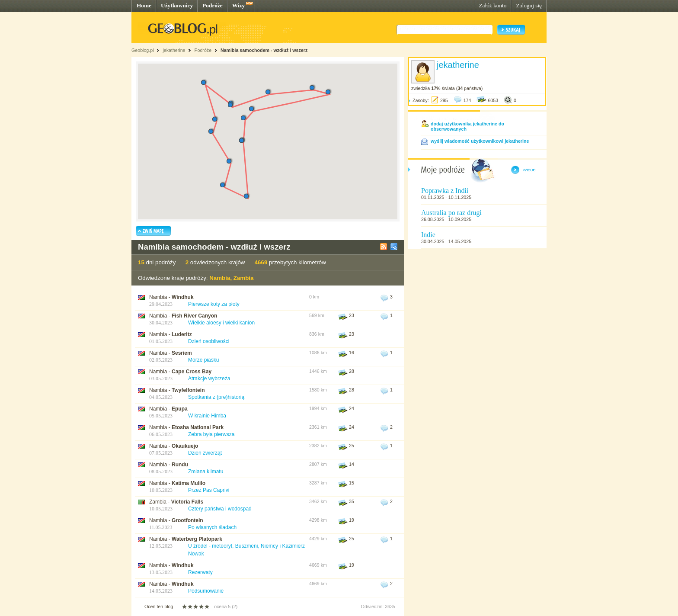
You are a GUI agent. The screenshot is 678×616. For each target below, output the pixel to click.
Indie (428, 235)
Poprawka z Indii (445, 191)
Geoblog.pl (143, 50)
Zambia (244, 278)
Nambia (220, 278)
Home (144, 5)
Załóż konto (493, 5)
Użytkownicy (177, 5)
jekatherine (174, 50)
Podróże (213, 5)
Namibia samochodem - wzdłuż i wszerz (264, 50)
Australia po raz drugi (451, 213)
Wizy (238, 5)
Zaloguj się (529, 5)
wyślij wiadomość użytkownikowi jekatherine (480, 141)
